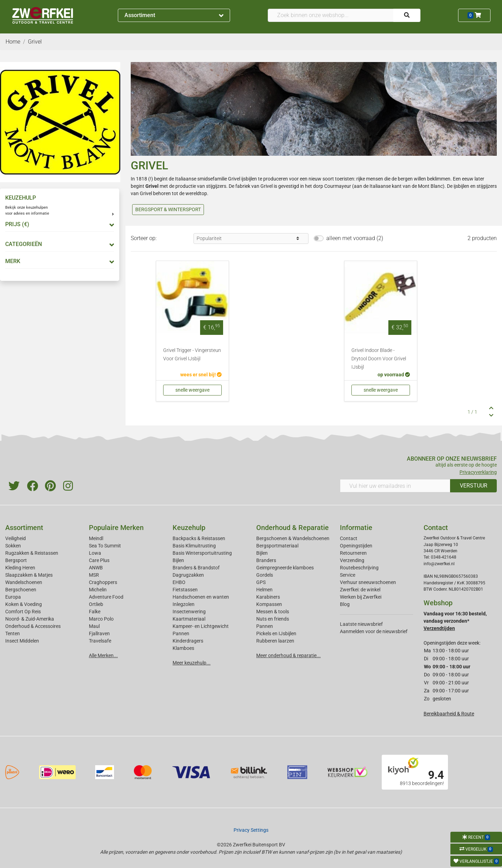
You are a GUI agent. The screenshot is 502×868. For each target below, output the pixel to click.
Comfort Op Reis (23, 612)
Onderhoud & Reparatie (292, 528)
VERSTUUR (474, 486)
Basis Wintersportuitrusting (202, 553)
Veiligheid (16, 538)
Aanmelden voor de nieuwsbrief (374, 631)
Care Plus (99, 560)
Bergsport (16, 560)
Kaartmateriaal (189, 619)
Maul (94, 626)
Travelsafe (100, 641)
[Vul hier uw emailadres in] (395, 486)
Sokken (13, 546)
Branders (266, 560)
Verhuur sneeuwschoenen (368, 582)
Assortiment (174, 15)
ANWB (96, 568)
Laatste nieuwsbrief (361, 624)
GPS (261, 582)
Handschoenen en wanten (201, 597)
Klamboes (183, 648)
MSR (94, 575)
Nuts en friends (273, 619)
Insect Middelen (22, 641)
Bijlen (178, 560)
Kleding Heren (20, 568)
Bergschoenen (21, 590)
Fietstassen (185, 590)
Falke (95, 612)
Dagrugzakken (188, 575)
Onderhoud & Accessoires (33, 626)
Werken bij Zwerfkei (361, 597)
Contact (349, 538)
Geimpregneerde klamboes (285, 568)
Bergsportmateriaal (277, 546)
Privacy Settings (251, 830)
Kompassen (269, 604)
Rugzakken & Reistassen (32, 553)
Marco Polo (101, 619)
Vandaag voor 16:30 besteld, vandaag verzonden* (455, 621)
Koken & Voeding (24, 604)
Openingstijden (356, 546)
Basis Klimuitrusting (194, 546)
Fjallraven (99, 633)
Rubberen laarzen (275, 641)
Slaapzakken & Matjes (29, 575)
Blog (345, 604)
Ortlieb (96, 604)
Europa (13, 597)
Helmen (264, 590)
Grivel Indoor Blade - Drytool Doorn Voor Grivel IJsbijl (379, 359)
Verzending (352, 560)
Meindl (96, 538)
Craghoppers (103, 582)
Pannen (265, 626)
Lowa (95, 553)
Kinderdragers (188, 641)
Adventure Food (106, 597)
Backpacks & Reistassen (199, 538)
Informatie (356, 528)
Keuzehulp (189, 528)
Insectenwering (189, 612)
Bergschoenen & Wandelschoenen (293, 538)
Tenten (13, 633)
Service (348, 575)
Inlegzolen (184, 604)
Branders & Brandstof (196, 568)
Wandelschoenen (24, 582)
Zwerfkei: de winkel (360, 590)
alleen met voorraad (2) (355, 238)
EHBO (179, 582)
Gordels (265, 575)
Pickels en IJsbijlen (276, 633)
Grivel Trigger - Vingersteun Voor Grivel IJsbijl (192, 355)
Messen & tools (273, 612)
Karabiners (268, 597)
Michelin (98, 590)
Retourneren (353, 553)
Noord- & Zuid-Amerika (30, 619)
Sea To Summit (105, 546)
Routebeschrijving (359, 568)
